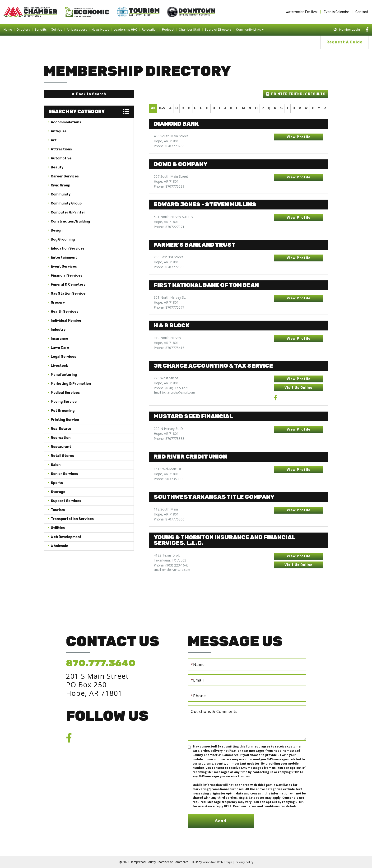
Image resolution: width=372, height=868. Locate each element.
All (153, 108)
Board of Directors (218, 30)
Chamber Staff (190, 30)
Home (8, 30)
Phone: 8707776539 (169, 186)
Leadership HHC (126, 30)
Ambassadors (77, 30)
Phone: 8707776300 (169, 519)
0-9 (162, 108)
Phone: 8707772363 (169, 267)
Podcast (168, 30)
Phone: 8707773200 (169, 146)
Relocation (150, 30)
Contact (362, 12)
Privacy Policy (245, 862)
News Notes (100, 30)
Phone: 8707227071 (169, 227)
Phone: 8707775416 (169, 348)
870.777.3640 (101, 663)
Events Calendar (336, 12)
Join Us (57, 30)
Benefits (41, 30)
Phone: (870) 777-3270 (171, 388)
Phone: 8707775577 (169, 307)
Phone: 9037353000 (169, 479)
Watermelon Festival (302, 12)
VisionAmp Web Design (217, 862)
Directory (23, 30)
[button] (89, 94)
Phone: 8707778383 (169, 439)
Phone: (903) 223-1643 (171, 565)
